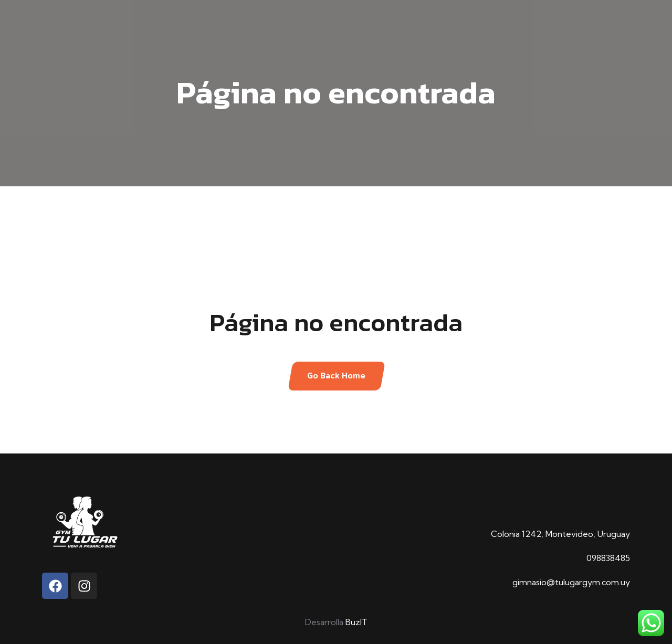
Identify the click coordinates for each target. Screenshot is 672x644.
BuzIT (356, 622)
